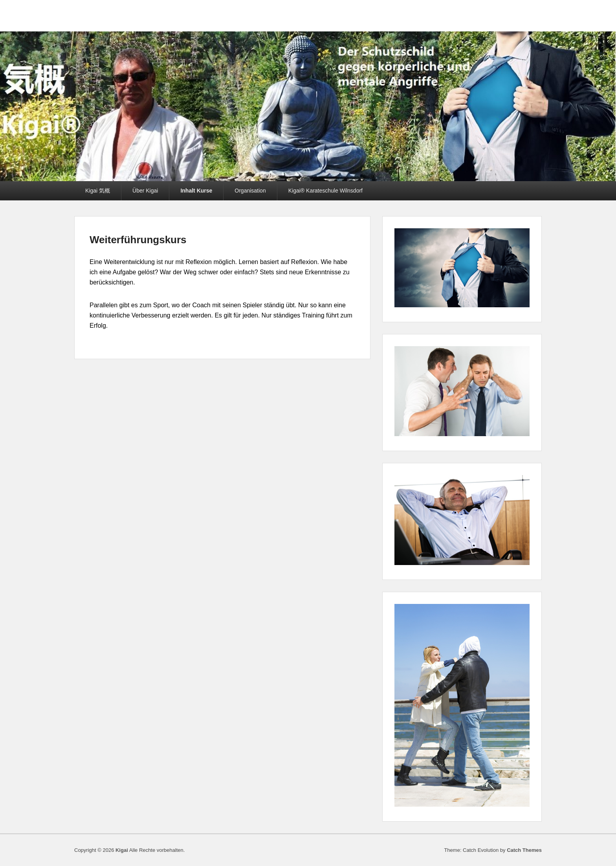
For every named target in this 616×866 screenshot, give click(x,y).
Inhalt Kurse (196, 191)
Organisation (250, 191)
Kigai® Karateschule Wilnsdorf (325, 191)
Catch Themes (524, 850)
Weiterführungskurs (138, 240)
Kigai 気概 (98, 191)
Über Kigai (145, 191)
